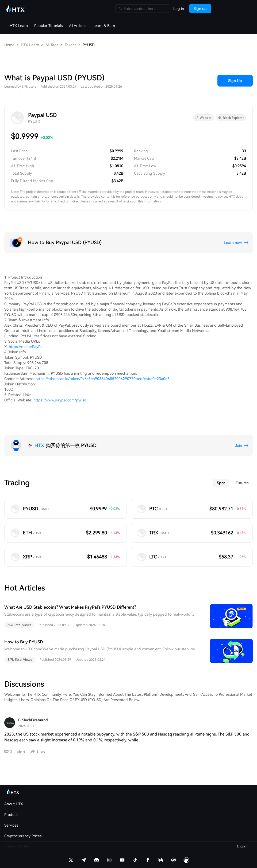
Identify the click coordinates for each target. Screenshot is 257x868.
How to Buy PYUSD (24, 642)
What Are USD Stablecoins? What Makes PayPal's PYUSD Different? (70, 607)
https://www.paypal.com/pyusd (60, 400)
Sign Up (235, 81)
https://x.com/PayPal (26, 347)
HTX (39, 445)
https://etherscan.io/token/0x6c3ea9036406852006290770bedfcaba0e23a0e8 (103, 379)
